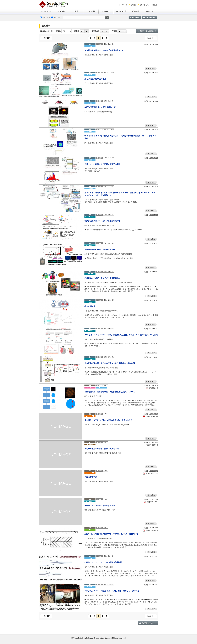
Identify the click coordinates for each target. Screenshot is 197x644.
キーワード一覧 (150, 18)
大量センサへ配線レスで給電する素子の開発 (102, 164)
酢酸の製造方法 (91, 477)
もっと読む (151, 68)
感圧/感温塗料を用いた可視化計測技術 (100, 107)
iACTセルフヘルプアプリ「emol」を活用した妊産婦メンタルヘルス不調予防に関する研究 (121, 335)
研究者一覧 (135, 18)
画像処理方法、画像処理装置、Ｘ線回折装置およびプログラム (110, 392)
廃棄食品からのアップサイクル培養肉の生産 (102, 278)
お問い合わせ (144, 5)
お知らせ (133, 5)
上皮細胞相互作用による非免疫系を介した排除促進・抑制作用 (110, 363)
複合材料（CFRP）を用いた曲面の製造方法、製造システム (108, 420)
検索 (107, 17)
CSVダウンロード (148, 623)
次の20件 (151, 38)
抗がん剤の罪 (90, 306)
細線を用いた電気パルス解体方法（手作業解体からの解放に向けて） (112, 534)
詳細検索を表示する (147, 31)
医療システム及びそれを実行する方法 (100, 505)
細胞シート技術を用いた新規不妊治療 (100, 249)
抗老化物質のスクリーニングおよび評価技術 (102, 221)
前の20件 (46, 38)
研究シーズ (45, 18)
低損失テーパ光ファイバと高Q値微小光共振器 (103, 562)
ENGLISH (155, 5)
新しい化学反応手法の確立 (95, 79)
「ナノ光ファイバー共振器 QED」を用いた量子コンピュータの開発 (112, 591)
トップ (123, 5)
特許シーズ (56, 18)
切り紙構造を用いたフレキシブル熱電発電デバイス (105, 50)
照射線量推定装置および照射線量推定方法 (102, 449)
